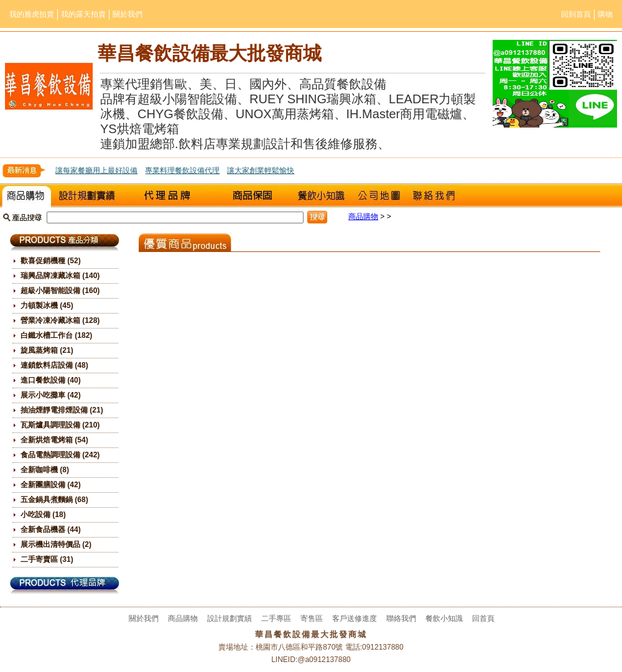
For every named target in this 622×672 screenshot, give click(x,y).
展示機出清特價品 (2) (56, 544)
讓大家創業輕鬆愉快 (261, 170)
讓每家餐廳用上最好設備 (96, 170)
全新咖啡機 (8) (45, 470)
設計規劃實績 (87, 195)
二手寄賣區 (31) (47, 559)
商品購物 (26, 195)
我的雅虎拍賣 (32, 14)
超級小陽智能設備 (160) (60, 291)
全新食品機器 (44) (51, 530)
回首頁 (483, 618)
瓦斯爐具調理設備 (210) (60, 425)
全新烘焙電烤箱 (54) (54, 440)
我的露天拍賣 (83, 14)
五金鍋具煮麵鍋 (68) (54, 500)
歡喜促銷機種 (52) (51, 261)
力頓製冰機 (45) (47, 306)
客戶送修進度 (355, 618)
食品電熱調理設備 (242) (60, 455)
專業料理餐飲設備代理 (182, 170)
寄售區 (312, 618)
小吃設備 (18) (43, 515)
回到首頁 (576, 14)
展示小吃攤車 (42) (51, 395)
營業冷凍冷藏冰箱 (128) (60, 320)
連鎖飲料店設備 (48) (54, 365)
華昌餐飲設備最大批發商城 (210, 53)
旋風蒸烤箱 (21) (47, 350)
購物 (605, 14)
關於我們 (128, 14)
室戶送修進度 (255, 195)
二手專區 (171, 195)
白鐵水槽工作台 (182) (56, 335)
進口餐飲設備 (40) (51, 380)
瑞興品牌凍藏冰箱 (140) (60, 276)
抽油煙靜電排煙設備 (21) (62, 410)
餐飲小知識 (320, 195)
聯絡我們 (434, 195)
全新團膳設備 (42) (51, 485)
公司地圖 (379, 195)
